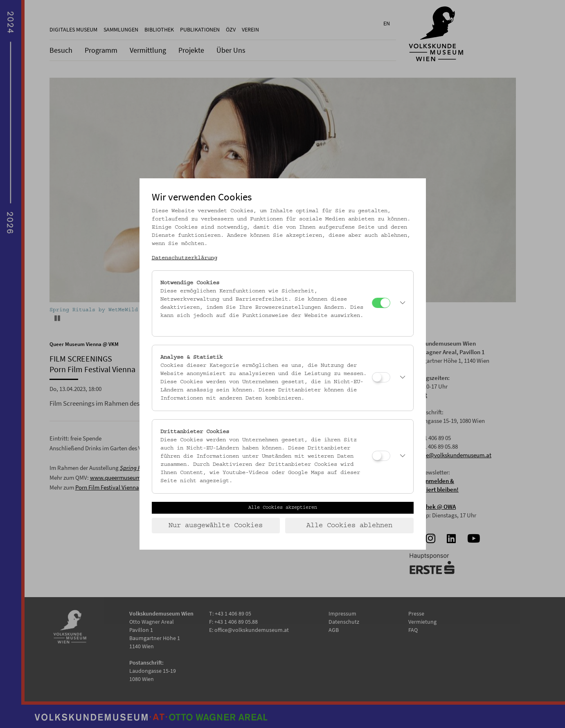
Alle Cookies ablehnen (349, 526)
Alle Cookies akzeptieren (283, 508)
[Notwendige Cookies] (381, 303)
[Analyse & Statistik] (381, 377)
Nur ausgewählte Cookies (216, 526)
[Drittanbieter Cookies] (381, 456)
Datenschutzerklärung (185, 258)
